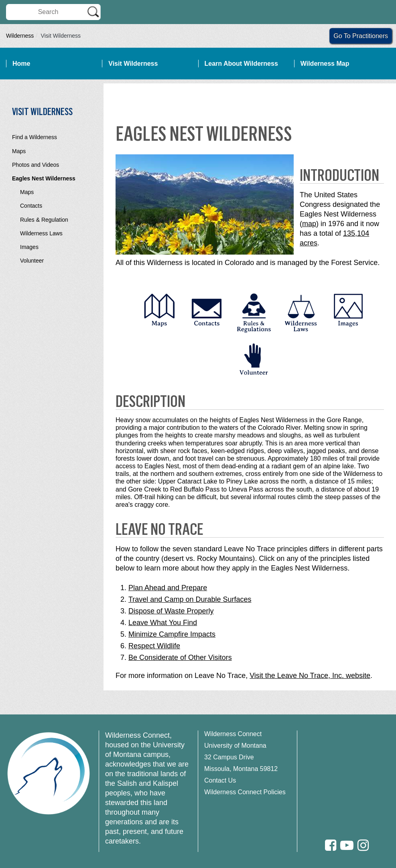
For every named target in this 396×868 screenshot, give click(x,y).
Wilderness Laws (41, 233)
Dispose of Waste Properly (171, 611)
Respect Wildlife (154, 646)
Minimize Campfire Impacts (172, 634)
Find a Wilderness (35, 137)
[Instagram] (363, 845)
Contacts (31, 206)
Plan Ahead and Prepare (168, 588)
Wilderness (20, 36)
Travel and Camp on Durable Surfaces (190, 599)
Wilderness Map (325, 64)
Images (29, 247)
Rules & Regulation (44, 220)
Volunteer (32, 261)
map (309, 224)
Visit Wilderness (133, 64)
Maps (19, 151)
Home (21, 64)
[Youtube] (347, 845)
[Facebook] (331, 845)
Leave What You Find (163, 623)
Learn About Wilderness (241, 64)
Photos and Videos (36, 165)
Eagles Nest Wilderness (44, 178)
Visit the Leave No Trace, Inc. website (310, 676)
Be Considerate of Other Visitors (180, 658)
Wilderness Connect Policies (245, 792)
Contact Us (220, 780)
